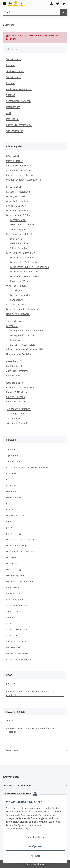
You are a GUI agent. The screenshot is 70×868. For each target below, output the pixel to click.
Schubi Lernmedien (17, 605)
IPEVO (9, 522)
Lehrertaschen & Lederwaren (22, 309)
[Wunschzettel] (58, 4)
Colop (9, 480)
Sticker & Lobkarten (21, 248)
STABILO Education (17, 629)
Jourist (10, 528)
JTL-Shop (41, 864)
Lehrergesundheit (16, 196)
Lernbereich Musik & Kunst (25, 272)
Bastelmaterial (14, 366)
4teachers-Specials (18, 423)
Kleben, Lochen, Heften (19, 166)
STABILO (11, 623)
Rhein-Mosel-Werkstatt (19, 659)
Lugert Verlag (13, 570)
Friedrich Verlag (15, 498)
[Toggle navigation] (4, 2)
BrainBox (11, 474)
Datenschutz (13, 107)
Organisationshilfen (17, 201)
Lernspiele (12, 326)
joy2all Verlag (13, 534)
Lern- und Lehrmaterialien (21, 253)
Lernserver (12, 564)
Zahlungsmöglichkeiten (19, 89)
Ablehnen (36, 856)
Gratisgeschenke (15, 71)
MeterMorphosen (16, 576)
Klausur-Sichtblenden (18, 192)
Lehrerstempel (18, 220)
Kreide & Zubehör (16, 206)
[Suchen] (31, 12)
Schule (10, 720)
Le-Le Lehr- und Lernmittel (21, 540)
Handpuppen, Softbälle (19, 354)
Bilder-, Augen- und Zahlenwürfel (24, 349)
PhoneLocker (13, 593)
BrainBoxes (16, 340)
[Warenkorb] (64, 4)
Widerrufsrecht (14, 131)
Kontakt (10, 65)
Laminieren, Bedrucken (19, 170)
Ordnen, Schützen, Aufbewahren (24, 180)
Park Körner (17, 300)
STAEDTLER (12, 635)
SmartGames (13, 611)
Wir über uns (13, 59)
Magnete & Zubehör (17, 210)
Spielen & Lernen (16, 397)
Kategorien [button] (10, 750)
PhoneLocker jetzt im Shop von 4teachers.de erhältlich (30, 693)
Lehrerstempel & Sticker (19, 215)
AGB (8, 113)
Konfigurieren (36, 846)
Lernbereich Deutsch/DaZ (24, 257)
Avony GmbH (13, 462)
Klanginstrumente (16, 304)
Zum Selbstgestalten (17, 371)
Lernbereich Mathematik (24, 262)
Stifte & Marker (14, 161)
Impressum (12, 119)
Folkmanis (12, 492)
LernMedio (12, 558)
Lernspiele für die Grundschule (27, 331)
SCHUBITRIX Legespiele (23, 345)
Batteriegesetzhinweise (19, 125)
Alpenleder (12, 456)
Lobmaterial (17, 239)
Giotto (9, 510)
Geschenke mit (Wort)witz (20, 387)
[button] (52, 4)
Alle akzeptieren (36, 837)
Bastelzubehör (14, 375)
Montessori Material (21, 281)
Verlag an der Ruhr (17, 641)
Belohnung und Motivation (21, 234)
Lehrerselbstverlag (20, 295)
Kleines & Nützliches (17, 392)
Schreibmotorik (18, 290)
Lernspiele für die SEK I (23, 335)
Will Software (13, 647)
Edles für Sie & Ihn (16, 402)
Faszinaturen (13, 486)
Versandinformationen (18, 101)
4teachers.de (13, 450)
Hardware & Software (18, 314)
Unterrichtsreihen (16, 286)
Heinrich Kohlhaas (16, 516)
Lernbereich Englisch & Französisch (29, 267)
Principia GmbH (15, 599)
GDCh (9, 504)
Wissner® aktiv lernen (18, 653)
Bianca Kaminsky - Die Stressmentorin (27, 468)
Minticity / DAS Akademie (20, 582)
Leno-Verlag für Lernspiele (21, 552)
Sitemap (11, 95)
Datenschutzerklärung (16, 829)
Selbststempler (18, 229)
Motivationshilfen (20, 243)
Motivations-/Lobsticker (23, 225)
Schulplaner (14, 418)
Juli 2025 (11, 683)
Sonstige (11, 617)
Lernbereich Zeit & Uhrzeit (24, 276)
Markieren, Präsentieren (19, 175)
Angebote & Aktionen (19, 409)
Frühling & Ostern (17, 414)
